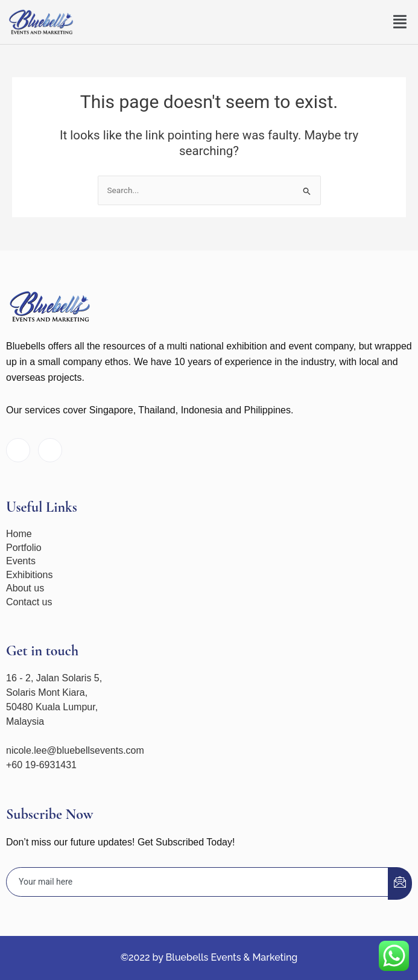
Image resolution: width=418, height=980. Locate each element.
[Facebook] (18, 450)
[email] (198, 882)
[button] (401, 22)
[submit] (400, 883)
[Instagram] (50, 450)
